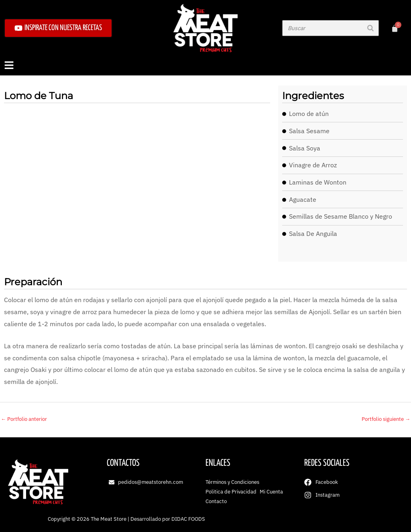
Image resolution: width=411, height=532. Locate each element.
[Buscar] (370, 28)
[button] (205, 66)
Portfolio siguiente (386, 419)
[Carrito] (395, 28)
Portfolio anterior (24, 419)
